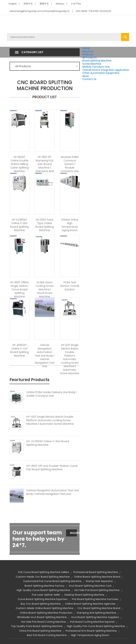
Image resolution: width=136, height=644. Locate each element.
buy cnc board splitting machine (41, 604)
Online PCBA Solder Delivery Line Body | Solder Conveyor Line (51, 394)
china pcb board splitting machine (40, 631)
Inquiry (73, 533)
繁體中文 (44, 4)
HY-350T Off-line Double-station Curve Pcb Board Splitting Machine (52, 468)
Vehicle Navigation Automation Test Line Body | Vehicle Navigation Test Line (45, 356)
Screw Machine (92, 64)
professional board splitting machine (96, 572)
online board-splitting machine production (46, 613)
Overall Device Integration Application (106, 70)
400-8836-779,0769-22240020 (93, 11)
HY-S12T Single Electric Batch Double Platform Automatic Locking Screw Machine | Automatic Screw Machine (70, 359)
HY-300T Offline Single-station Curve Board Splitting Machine (19, 289)
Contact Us (89, 79)
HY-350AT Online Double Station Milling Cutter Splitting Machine (19, 164)
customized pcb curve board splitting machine (52, 581)
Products (88, 54)
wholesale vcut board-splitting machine (42, 617)
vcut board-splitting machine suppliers (95, 617)
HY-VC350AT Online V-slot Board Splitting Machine (19, 225)
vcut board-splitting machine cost (90, 586)
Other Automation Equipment (101, 73)
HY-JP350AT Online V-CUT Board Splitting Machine (19, 350)
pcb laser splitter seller (46, 595)
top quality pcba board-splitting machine (37, 626)
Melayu (60, 4)
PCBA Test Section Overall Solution (70, 286)
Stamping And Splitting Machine (96, 613)
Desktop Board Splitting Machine (84, 595)
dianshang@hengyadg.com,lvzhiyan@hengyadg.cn (40, 11)
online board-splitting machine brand (97, 577)
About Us (88, 51)
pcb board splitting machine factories (95, 599)
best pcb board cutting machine (47, 635)
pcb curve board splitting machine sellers (44, 572)
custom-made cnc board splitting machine (43, 577)
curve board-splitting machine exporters (43, 599)
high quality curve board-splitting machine (43, 590)
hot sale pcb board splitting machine (97, 590)
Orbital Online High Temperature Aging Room (70, 225)
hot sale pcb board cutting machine (44, 622)
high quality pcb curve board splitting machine (96, 626)
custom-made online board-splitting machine (45, 608)
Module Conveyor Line (96, 67)
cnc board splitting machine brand (99, 608)
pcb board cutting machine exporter (92, 622)
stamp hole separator (99, 581)
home (86, 48)
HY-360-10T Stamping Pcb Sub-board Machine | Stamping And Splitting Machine (45, 168)
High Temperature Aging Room (90, 635)
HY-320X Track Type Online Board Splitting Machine (45, 225)
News (86, 76)
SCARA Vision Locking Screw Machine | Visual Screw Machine (45, 289)
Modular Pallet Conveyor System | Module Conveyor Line (70, 164)
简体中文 (28, 4)
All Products (90, 58)
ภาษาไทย (76, 4)
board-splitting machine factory (45, 586)
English (13, 4)
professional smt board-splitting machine (91, 631)
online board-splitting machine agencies (90, 604)
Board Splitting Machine (97, 61)
